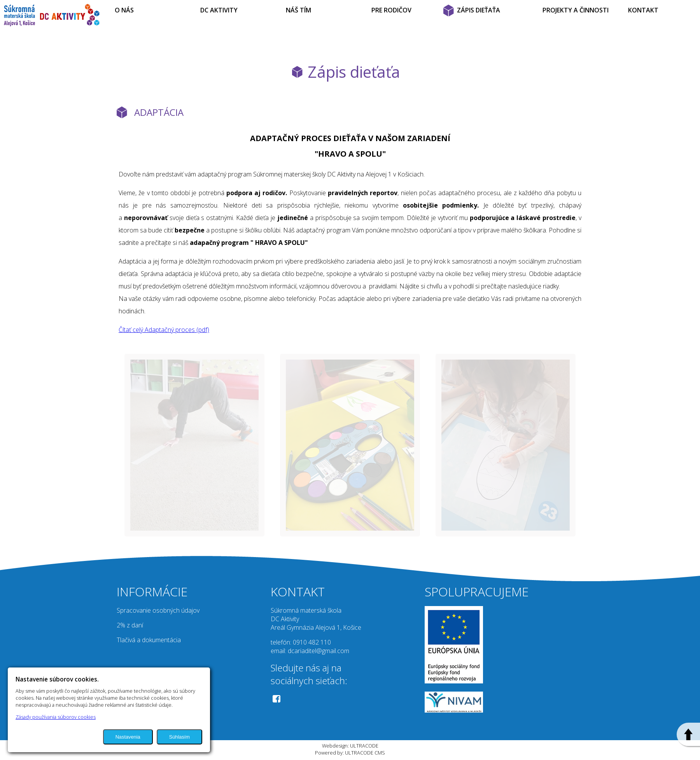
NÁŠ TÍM (298, 10)
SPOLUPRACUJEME (477, 591)
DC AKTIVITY (219, 10)
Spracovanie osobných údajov (158, 610)
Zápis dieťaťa (354, 72)
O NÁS (124, 10)
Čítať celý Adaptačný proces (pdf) (164, 330)
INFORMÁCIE (152, 591)
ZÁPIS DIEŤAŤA (479, 10)
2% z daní (130, 625)
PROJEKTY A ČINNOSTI (576, 10)
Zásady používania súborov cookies (56, 717)
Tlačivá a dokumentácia (149, 640)
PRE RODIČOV (391, 10)
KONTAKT (643, 10)
